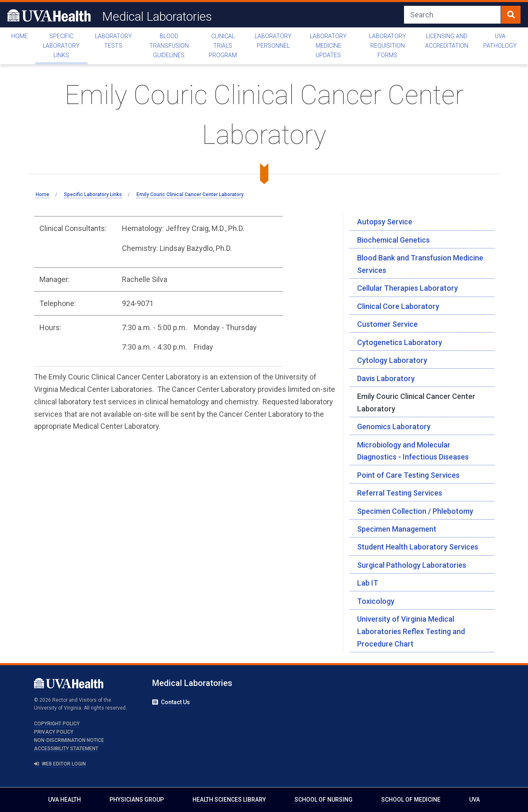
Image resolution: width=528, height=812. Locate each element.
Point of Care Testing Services (408, 475)
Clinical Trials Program (223, 46)
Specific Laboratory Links (61, 46)
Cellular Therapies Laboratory (408, 288)
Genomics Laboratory (394, 427)
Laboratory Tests (113, 41)
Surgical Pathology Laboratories (412, 565)
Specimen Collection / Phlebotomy (415, 511)
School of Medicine (411, 800)
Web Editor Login (60, 764)
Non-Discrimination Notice (69, 740)
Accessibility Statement (66, 749)
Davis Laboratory (386, 378)
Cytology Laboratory (392, 360)
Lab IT (368, 583)
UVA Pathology (500, 41)
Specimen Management (397, 529)
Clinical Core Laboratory (398, 306)
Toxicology (376, 601)
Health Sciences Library (229, 800)
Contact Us (175, 702)
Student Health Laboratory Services (418, 547)
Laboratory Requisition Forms (388, 46)
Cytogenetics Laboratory (400, 342)
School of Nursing (324, 800)
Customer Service (387, 324)
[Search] (453, 15)
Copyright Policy (57, 724)
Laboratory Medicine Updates (328, 46)
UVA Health (64, 800)
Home (19, 36)
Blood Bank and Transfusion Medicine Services (420, 264)
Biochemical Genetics (393, 240)
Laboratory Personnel (273, 41)
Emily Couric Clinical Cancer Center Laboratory (416, 402)
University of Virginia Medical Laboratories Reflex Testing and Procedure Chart (411, 631)
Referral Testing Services (400, 493)
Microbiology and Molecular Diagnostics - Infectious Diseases (413, 451)
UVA (474, 800)
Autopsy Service (385, 222)
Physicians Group (137, 800)
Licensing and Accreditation (447, 41)
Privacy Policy (54, 732)
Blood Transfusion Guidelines (169, 46)
